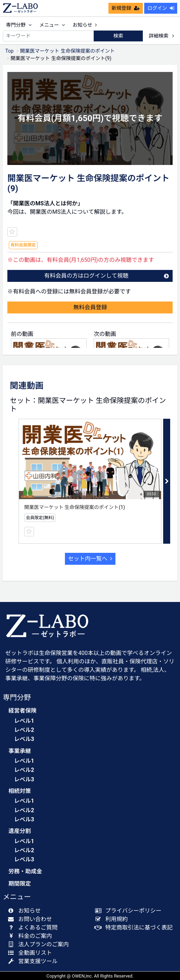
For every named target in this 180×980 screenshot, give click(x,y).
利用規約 (113, 919)
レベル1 (24, 721)
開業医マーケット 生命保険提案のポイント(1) (75, 507)
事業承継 (20, 751)
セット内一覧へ (90, 559)
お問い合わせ (31, 919)
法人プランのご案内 (40, 944)
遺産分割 (20, 831)
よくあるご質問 (34, 928)
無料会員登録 (90, 307)
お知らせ (85, 25)
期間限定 (20, 884)
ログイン (161, 8)
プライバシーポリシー (130, 911)
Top (9, 51)
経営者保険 (22, 711)
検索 (118, 36)
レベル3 (24, 739)
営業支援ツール (34, 961)
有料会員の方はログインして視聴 (107, 276)
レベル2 (24, 730)
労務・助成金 (25, 871)
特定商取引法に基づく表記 (136, 928)
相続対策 (20, 791)
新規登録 (126, 8)
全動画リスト (31, 953)
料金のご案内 (31, 936)
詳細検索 (161, 36)
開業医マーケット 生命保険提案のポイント (67, 51)
